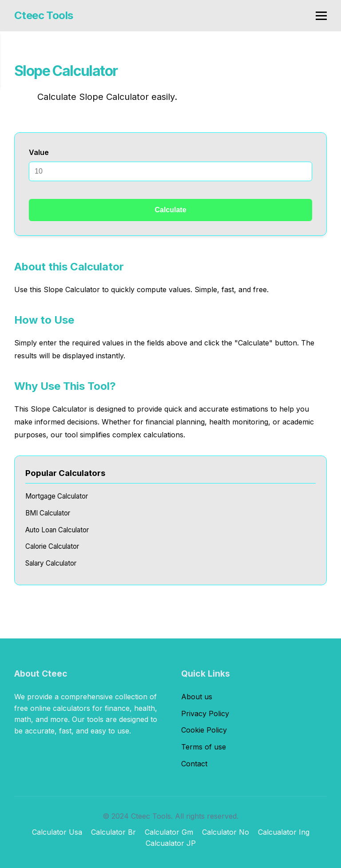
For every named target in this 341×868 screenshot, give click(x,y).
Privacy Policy (205, 713)
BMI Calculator (48, 513)
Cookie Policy (204, 730)
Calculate (170, 210)
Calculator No (226, 832)
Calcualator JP (171, 843)
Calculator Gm (169, 832)
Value (39, 152)
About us (197, 697)
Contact (194, 764)
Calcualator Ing (284, 832)
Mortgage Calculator (57, 496)
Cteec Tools (44, 15)
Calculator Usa (57, 832)
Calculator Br (113, 832)
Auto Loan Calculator (57, 530)
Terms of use (204, 747)
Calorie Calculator (52, 546)
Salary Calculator (51, 563)
